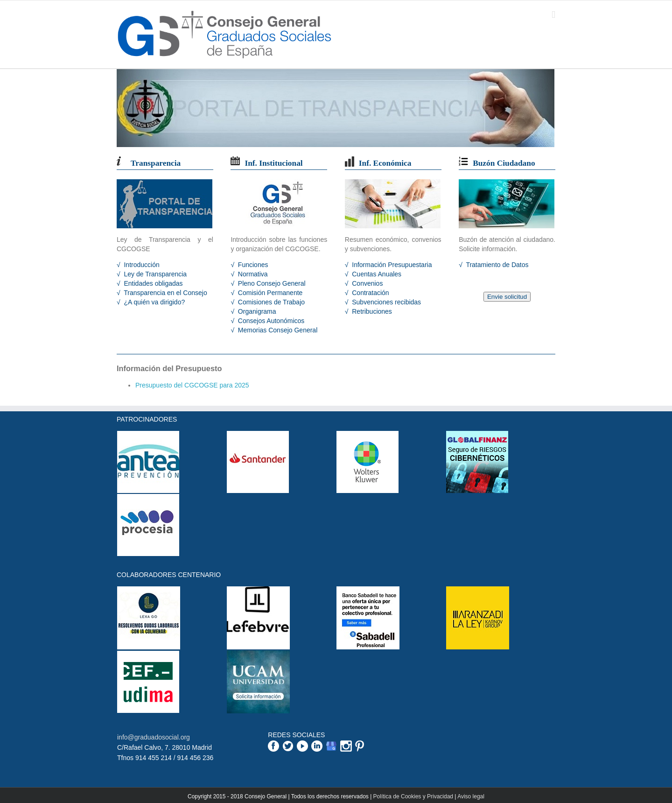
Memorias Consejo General (277, 330)
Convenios (366, 283)
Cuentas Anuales (376, 274)
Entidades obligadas (153, 283)
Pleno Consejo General (271, 283)
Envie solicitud (507, 297)
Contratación (369, 293)
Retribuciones (371, 311)
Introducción (141, 265)
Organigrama (256, 311)
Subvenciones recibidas (385, 302)
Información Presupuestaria (391, 265)
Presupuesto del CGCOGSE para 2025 (192, 385)
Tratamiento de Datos (497, 265)
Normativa (252, 274)
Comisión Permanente (269, 293)
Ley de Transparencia (155, 274)
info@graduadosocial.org (154, 737)
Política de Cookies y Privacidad (413, 796)
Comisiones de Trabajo (270, 302)
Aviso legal (471, 796)
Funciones (252, 265)
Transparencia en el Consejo (165, 293)
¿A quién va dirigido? (154, 302)
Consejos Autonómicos (270, 321)
